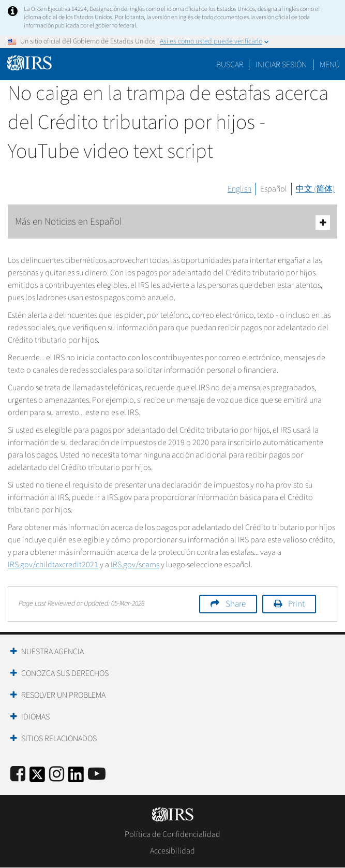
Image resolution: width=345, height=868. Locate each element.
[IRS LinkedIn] (76, 778)
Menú (330, 65)
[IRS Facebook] (18, 775)
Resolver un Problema (63, 695)
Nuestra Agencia (52, 652)
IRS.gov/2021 (53, 565)
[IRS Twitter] (37, 778)
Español (274, 189)
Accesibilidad (172, 851)
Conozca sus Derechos (65, 673)
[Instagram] (57, 775)
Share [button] (236, 604)
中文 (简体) (315, 189)
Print (296, 604)
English (239, 189)
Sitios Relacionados (59, 739)
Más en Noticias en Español (172, 222)
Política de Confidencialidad (172, 834)
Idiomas (35, 717)
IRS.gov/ (135, 565)
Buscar (230, 65)
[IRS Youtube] (97, 775)
